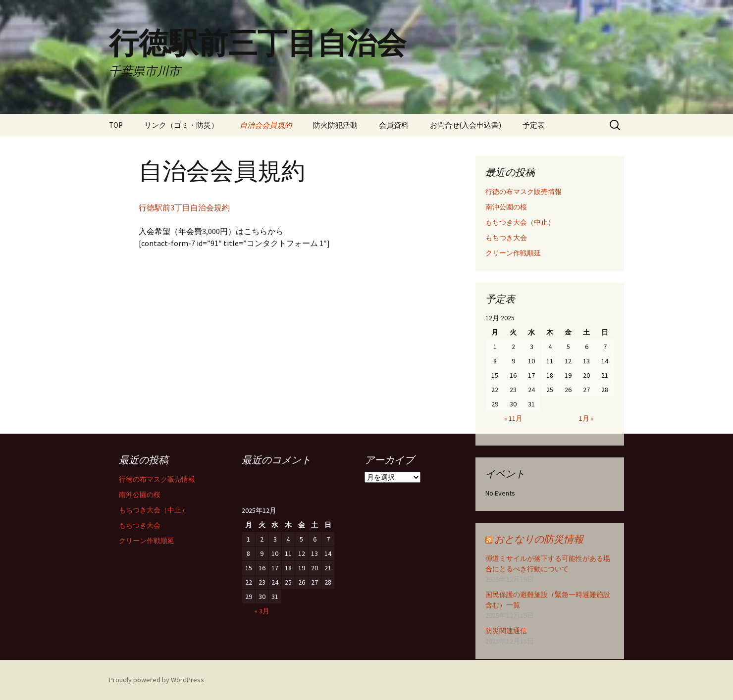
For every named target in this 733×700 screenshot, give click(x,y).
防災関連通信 (506, 631)
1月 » (586, 418)
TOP (116, 125)
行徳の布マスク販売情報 (524, 192)
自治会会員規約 (266, 125)
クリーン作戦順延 (513, 253)
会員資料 (394, 125)
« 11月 (513, 418)
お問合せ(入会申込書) (466, 125)
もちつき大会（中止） (520, 222)
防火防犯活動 (335, 125)
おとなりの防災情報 (539, 539)
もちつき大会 (506, 238)
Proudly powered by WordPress (157, 680)
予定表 (534, 125)
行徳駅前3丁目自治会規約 (184, 207)
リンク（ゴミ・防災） (181, 125)
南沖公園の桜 (506, 207)
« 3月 (262, 611)
